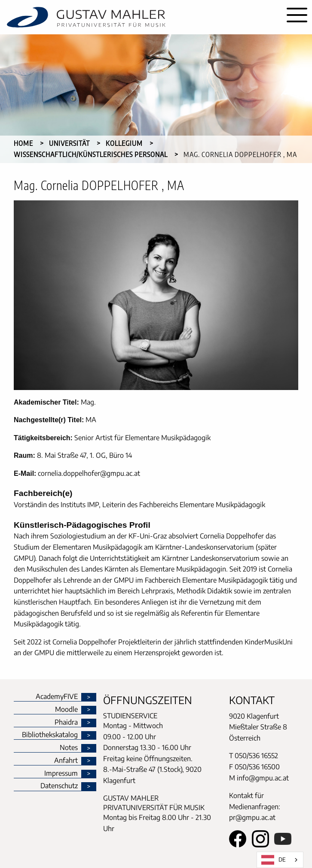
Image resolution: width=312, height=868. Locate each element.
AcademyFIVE (57, 697)
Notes (69, 748)
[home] (141, 17)
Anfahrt (66, 761)
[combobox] (280, 860)
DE (274, 860)
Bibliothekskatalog (50, 735)
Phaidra (66, 723)
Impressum (61, 774)
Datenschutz (59, 786)
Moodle (66, 710)
